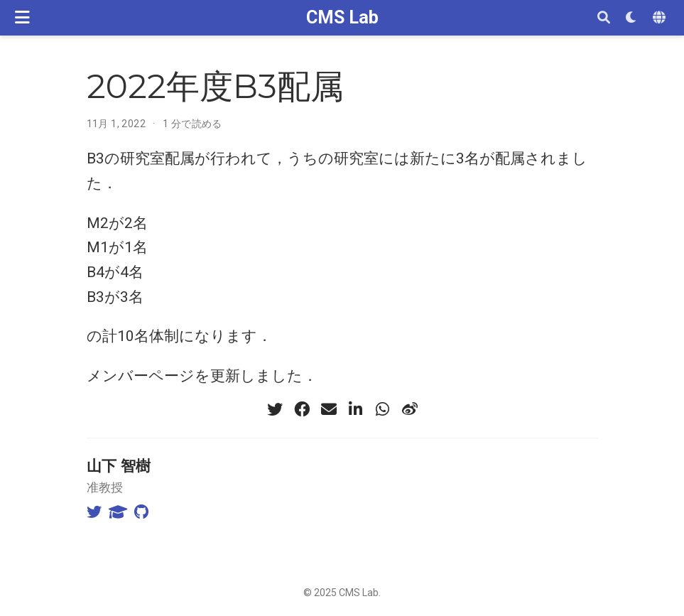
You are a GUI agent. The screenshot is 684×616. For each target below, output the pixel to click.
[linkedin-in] (356, 409)
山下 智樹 (119, 466)
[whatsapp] (383, 409)
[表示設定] (631, 18)
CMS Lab (342, 17)
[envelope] (329, 409)
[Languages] (661, 18)
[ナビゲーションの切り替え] (22, 17)
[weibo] (410, 409)
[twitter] (275, 409)
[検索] (604, 18)
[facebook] (302, 409)
